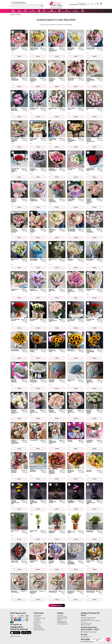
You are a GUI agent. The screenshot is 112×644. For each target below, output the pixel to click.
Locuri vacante (37, 625)
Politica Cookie (37, 627)
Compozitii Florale (52, 12)
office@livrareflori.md (86, 637)
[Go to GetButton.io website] (108, 642)
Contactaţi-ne (37, 617)
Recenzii (59, 620)
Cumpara (19, 56)
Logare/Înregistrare (62, 623)
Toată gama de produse (39, 630)
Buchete (25, 12)
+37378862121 (74, 5)
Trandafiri (13, 12)
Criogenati (19, 12)
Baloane (44, 12)
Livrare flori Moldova (38, 628)
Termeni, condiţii (38, 623)
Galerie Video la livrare (62, 618)
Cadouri (59, 12)
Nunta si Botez (76, 12)
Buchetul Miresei (67, 12)
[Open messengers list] (108, 640)
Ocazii (39, 12)
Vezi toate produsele (57, 605)
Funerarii (83, 12)
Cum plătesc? (37, 620)
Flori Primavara (32, 12)
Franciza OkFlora (38, 615)
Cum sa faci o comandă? (39, 618)
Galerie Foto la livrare (62, 617)
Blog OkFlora (60, 615)
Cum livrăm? (37, 621)
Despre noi (36, 624)
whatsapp (84, 642)
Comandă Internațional (63, 624)
